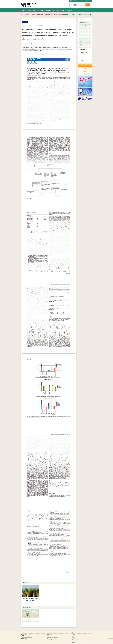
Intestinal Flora (84, 26)
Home (23, 10)
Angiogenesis (83, 38)
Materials (35, 10)
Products (29, 10)
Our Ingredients (61, 10)
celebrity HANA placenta (52, 640)
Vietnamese (89, 1)
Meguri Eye (49, 638)
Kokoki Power (25, 638)
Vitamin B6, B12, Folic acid (52, 637)
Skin (81, 41)
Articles (82, 58)
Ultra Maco (49, 636)
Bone (81, 32)
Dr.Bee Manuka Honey (27, 636)
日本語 (71, 1)
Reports (83, 55)
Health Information (50, 10)
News (82, 61)
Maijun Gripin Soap (26, 635)
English (78, 1)
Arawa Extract (50, 635)
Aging (81, 29)
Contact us (69, 10)
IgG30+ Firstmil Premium (27, 637)
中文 (75, 1)
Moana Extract (25, 640)
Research (42, 10)
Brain (81, 35)
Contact (85, 65)
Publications (84, 52)
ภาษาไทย (83, 1)
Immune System (84, 23)
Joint (81, 44)
